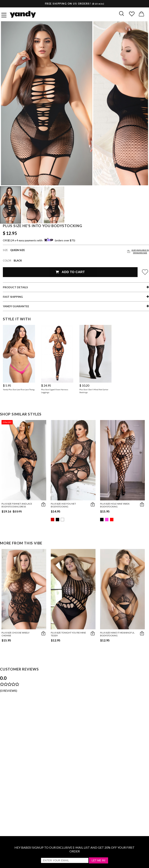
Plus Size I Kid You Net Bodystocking (63, 505)
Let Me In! (98, 860)
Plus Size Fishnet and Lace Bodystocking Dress (17, 505)
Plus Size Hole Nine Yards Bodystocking (115, 505)
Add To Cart (70, 272)
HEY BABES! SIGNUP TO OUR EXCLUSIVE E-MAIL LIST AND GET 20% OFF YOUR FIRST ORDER (74, 849)
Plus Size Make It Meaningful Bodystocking (117, 634)
